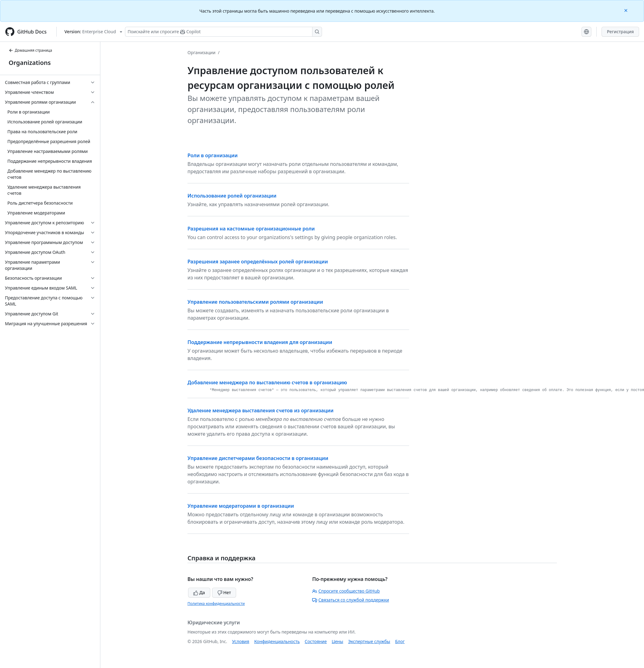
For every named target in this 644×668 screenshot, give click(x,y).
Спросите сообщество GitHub (346, 591)
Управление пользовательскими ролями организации (255, 302)
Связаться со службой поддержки (350, 600)
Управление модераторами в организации (241, 506)
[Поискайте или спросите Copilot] (223, 32)
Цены (338, 641)
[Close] (626, 10)
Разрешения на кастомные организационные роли (251, 229)
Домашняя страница (30, 50)
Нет (224, 592)
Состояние (316, 641)
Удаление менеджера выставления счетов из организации (260, 410)
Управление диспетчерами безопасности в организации (258, 458)
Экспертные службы (369, 641)
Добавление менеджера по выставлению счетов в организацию (267, 382)
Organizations (30, 63)
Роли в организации (213, 155)
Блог (400, 641)
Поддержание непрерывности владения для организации (260, 342)
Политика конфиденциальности (216, 604)
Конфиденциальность (277, 641)
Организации (201, 52)
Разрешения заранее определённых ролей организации (258, 262)
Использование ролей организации (232, 196)
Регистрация (620, 32)
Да (199, 592)
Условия (241, 641)
